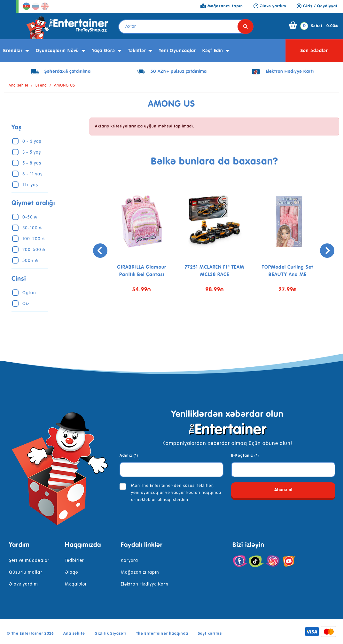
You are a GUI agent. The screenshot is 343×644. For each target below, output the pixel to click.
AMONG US (65, 86)
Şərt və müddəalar (29, 561)
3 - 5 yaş (31, 152)
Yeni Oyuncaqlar (177, 51)
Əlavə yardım (23, 584)
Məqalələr (76, 584)
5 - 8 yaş (32, 163)
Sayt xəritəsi (210, 634)
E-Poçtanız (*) (245, 456)
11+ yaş (30, 185)
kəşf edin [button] (213, 51)
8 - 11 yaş (32, 174)
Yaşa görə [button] (104, 51)
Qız (26, 304)
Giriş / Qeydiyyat (317, 6)
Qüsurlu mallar (26, 572)
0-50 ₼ (30, 217)
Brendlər (13, 51)
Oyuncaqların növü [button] (58, 51)
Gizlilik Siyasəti (111, 634)
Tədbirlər (74, 561)
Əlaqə (71, 572)
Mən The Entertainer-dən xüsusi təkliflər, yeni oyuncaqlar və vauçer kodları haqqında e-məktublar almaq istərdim (176, 493)
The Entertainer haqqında (162, 634)
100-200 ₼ (33, 239)
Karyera (129, 561)
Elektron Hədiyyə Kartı (145, 584)
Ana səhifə (19, 86)
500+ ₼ (30, 261)
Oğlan (29, 293)
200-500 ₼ (34, 250)
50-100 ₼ (32, 228)
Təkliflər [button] (137, 51)
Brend (41, 86)
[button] (210, 324)
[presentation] (98, 251)
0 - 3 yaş (32, 142)
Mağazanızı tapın (140, 572)
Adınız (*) (129, 456)
